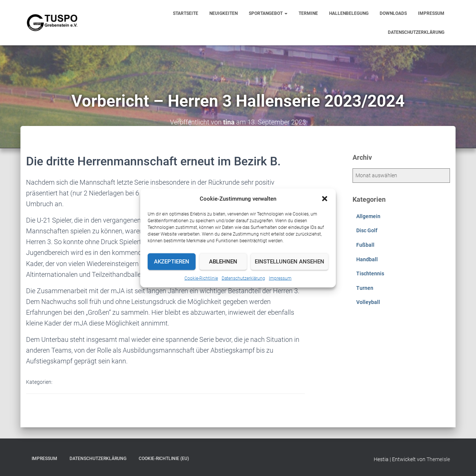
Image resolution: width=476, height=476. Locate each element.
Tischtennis (370, 273)
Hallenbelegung (349, 13)
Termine (308, 13)
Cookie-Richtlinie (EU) (164, 459)
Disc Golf (367, 230)
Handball (367, 259)
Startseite (186, 13)
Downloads (393, 13)
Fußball (365, 245)
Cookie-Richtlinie (201, 278)
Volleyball (368, 302)
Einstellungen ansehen (290, 262)
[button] (325, 198)
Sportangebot (268, 13)
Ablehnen (223, 262)
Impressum (280, 278)
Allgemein (368, 216)
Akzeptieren (172, 262)
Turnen (365, 288)
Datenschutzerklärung (243, 278)
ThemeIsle (438, 459)
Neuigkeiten (223, 13)
